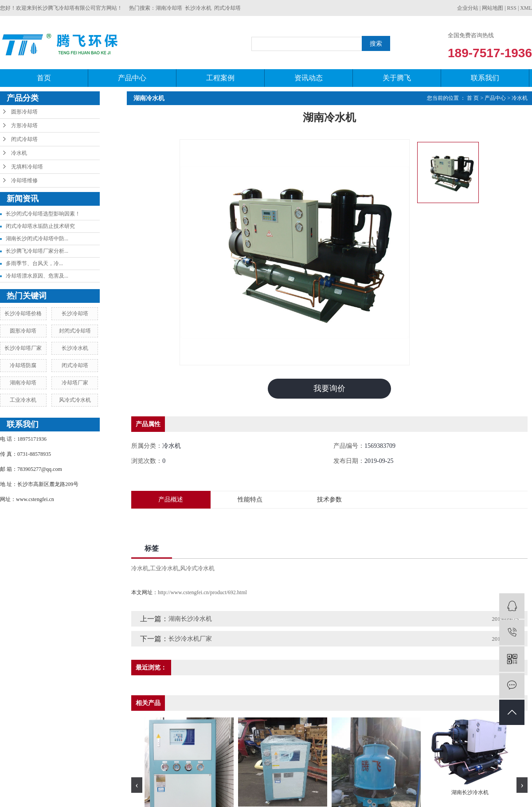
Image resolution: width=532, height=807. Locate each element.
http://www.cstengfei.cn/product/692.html (202, 592)
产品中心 (132, 78)
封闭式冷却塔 (75, 331)
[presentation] (137, 785)
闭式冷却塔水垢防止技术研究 (40, 226)
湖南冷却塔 (169, 8)
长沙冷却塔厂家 (23, 348)
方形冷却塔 (24, 125)
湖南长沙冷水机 (190, 619)
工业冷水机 (23, 400)
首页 (44, 78)
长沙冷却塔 (75, 313)
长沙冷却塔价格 (23, 313)
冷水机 (19, 153)
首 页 (473, 98)
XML (526, 8)
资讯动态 (309, 78)
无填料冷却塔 (27, 167)
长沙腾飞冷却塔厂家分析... (37, 251)
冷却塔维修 (24, 180)
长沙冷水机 (198, 8)
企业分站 (468, 8)
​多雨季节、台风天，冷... (34, 263)
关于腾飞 (397, 78)
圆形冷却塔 (24, 112)
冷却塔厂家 (75, 383)
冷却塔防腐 (23, 365)
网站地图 (493, 8)
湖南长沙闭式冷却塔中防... (37, 239)
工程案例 (220, 78)
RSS (512, 8)
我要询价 (329, 388)
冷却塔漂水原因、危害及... (37, 276)
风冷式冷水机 (75, 400)
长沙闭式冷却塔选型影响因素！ (43, 214)
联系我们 (485, 78)
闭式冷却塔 (227, 8)
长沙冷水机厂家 (190, 639)
